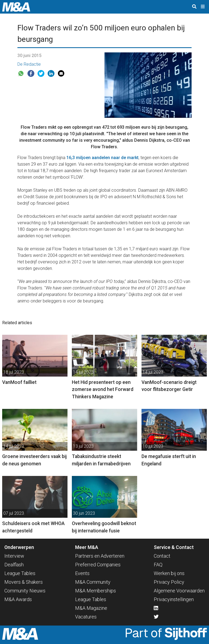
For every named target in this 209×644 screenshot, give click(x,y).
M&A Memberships (96, 591)
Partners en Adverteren (100, 556)
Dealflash (14, 565)
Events (82, 573)
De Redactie (29, 64)
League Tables (20, 573)
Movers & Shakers (24, 582)
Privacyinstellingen (174, 599)
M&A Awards (18, 599)
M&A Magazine (91, 608)
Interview (14, 556)
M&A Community (93, 582)
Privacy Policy (169, 582)
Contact (162, 556)
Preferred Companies (98, 565)
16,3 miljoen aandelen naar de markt (102, 158)
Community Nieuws (25, 591)
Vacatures (86, 617)
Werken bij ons (169, 573)
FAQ (158, 565)
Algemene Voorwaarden (179, 591)
